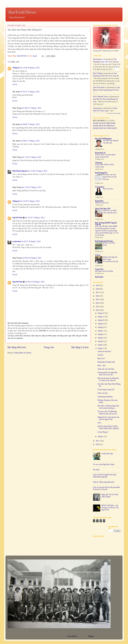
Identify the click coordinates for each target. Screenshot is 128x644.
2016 (98, 296)
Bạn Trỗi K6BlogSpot (103, 139)
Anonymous (97, 59)
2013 (98, 307)
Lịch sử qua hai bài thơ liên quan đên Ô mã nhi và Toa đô (106, 488)
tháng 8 (101, 327)
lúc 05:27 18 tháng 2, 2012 (31, 241)
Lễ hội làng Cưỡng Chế (106, 390)
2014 (98, 303)
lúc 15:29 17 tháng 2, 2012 (30, 201)
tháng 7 (101, 331)
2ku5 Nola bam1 (99, 87)
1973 (99, 423)
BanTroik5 (99, 277)
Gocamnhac (100, 187)
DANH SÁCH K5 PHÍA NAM (104, 123)
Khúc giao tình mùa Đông (104, 271)
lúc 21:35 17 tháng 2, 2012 (35, 218)
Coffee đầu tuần (107, 454)
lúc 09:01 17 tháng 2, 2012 (30, 141)
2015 (98, 299)
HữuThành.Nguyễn (20, 171)
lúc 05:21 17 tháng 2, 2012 (30, 92)
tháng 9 (101, 324)
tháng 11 (101, 317)
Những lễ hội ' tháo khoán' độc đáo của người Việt (108, 418)
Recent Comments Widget (115, 113)
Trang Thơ (99, 269)
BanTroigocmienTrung (104, 241)
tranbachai (17, 241)
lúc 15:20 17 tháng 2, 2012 (32, 187)
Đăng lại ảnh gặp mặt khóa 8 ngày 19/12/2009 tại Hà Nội (110, 259)
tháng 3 (101, 345)
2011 (98, 441)
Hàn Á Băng (97, 73)
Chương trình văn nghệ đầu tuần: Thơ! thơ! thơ (107, 374)
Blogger (91, 636)
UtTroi (98, 255)
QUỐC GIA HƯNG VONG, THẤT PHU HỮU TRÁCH (108, 427)
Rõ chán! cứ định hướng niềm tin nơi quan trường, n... (108, 407)
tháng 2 (101, 348)
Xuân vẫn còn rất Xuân (106, 369)
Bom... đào (101, 365)
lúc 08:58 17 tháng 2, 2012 (30, 124)
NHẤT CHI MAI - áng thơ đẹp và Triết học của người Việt (110, 508)
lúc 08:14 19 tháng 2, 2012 (32, 258)
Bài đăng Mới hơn (17, 347)
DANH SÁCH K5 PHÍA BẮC (104, 126)
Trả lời (15, 84)
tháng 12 (101, 313)
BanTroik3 (99, 201)
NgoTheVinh (17, 218)
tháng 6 (101, 334)
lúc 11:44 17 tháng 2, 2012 (32, 157)
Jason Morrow (72, 636)
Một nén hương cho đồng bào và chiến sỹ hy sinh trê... (108, 379)
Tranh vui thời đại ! (104, 351)
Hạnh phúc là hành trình (106, 362)
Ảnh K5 (100, 355)
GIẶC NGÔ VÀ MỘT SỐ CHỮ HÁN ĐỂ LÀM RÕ (105, 476)
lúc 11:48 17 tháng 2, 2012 (38, 171)
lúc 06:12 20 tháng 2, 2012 (35, 282)
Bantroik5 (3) (100, 153)
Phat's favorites (108, 189)
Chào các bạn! (103, 393)
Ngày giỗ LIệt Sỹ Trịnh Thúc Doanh (110, 496)
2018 (98, 289)
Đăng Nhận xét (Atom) (23, 353)
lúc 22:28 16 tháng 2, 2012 (30, 68)
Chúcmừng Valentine (105, 397)
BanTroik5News (22, 12)
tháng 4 (101, 341)
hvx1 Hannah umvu (100, 97)
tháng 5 (101, 338)
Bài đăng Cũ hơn (80, 347)
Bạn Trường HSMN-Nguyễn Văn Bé (106, 224)
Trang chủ (49, 347)
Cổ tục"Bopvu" (103, 432)
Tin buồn (96, 470)
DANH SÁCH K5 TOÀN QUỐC (105, 128)
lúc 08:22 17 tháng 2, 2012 (32, 108)
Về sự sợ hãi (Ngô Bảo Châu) (104, 464)
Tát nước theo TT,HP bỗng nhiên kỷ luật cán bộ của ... (108, 413)
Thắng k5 (16, 68)
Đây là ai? (101, 358)
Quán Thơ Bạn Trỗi (103, 209)
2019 (98, 285)
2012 (98, 310)
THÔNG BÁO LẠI (102, 203)
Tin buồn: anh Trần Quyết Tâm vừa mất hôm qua (110, 177)
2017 (98, 292)
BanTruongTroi (101, 173)
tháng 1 (101, 436)
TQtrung (99, 163)
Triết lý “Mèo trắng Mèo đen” (104, 482)
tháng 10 (101, 320)
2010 (98, 444)
